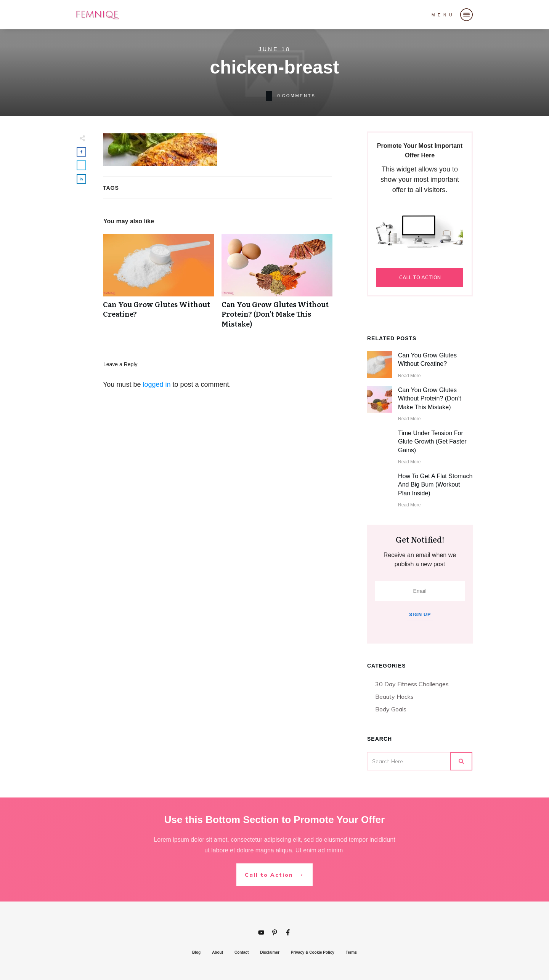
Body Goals (391, 709)
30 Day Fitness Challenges (412, 684)
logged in (157, 384)
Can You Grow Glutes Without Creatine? (158, 285)
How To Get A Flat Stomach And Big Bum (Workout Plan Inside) (435, 485)
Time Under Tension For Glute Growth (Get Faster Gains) (432, 442)
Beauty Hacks (394, 697)
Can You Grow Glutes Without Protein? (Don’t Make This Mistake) (277, 285)
